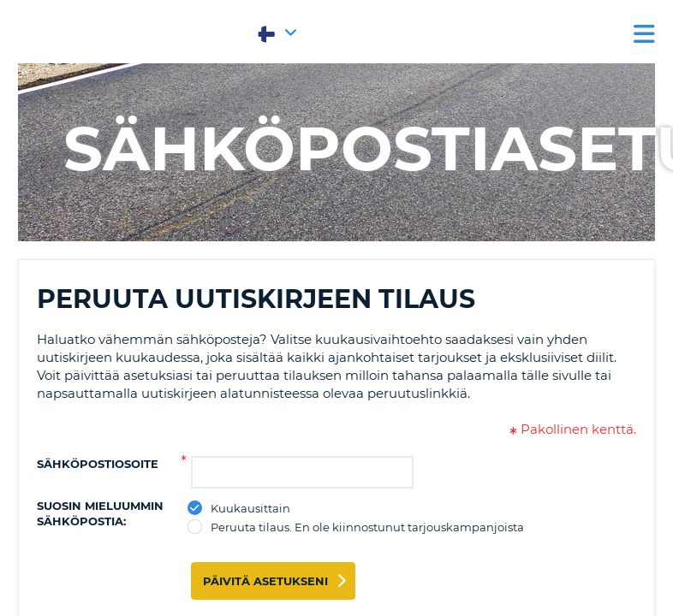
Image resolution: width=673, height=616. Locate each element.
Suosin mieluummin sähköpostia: (100, 513)
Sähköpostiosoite (98, 464)
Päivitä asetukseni (265, 581)
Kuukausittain (251, 508)
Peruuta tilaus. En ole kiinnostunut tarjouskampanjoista (368, 527)
